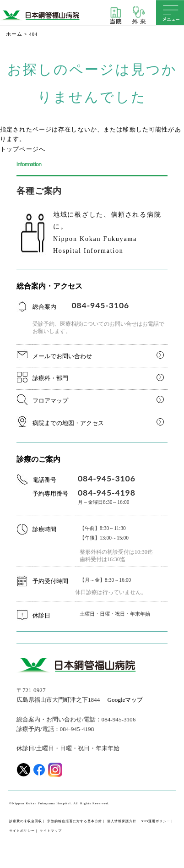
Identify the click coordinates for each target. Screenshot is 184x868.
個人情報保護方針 (122, 821)
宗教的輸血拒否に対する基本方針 (75, 821)
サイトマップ (51, 831)
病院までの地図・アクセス (68, 423)
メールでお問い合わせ (62, 356)
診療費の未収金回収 (26, 821)
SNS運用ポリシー (156, 821)
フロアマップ (50, 401)
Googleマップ (125, 700)
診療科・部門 (50, 378)
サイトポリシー (22, 831)
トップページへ (23, 149)
